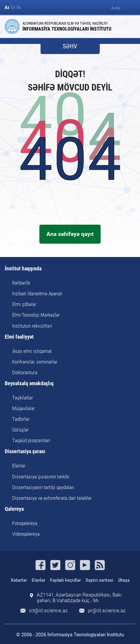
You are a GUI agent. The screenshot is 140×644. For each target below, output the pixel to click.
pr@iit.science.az (107, 611)
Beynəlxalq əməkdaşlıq (29, 384)
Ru (19, 8)
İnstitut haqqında (23, 269)
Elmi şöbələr (24, 304)
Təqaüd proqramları (31, 440)
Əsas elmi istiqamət (32, 351)
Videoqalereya (26, 534)
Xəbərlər (19, 580)
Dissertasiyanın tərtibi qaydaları (43, 487)
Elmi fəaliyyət (19, 337)
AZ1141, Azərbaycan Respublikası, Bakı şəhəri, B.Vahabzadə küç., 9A (79, 598)
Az (7, 8)
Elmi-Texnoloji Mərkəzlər (36, 315)
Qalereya (14, 509)
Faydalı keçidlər (65, 580)
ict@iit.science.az (48, 611)
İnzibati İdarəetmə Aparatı (37, 294)
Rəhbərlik (21, 283)
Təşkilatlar (22, 398)
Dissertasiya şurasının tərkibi (41, 477)
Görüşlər (20, 430)
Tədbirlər (21, 419)
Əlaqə (124, 580)
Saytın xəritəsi (99, 580)
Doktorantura (25, 372)
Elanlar (19, 466)
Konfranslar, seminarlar (35, 362)
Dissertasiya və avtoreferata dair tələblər (52, 498)
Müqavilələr (24, 408)
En (13, 8)
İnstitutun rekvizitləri (32, 326)
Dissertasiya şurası (25, 452)
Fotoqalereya (25, 523)
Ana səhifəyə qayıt (70, 234)
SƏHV (70, 46)
